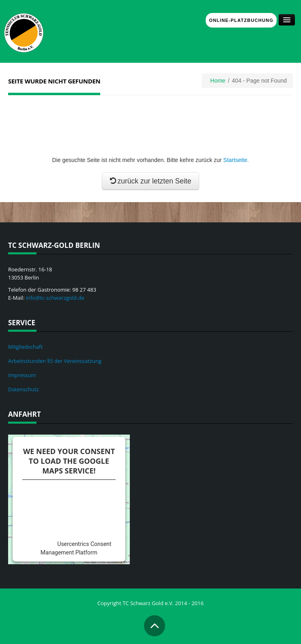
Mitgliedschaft (25, 347)
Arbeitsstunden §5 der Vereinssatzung (55, 361)
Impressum (22, 375)
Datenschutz (24, 389)
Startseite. (236, 160)
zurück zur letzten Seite (151, 181)
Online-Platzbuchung (241, 20)
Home (218, 81)
